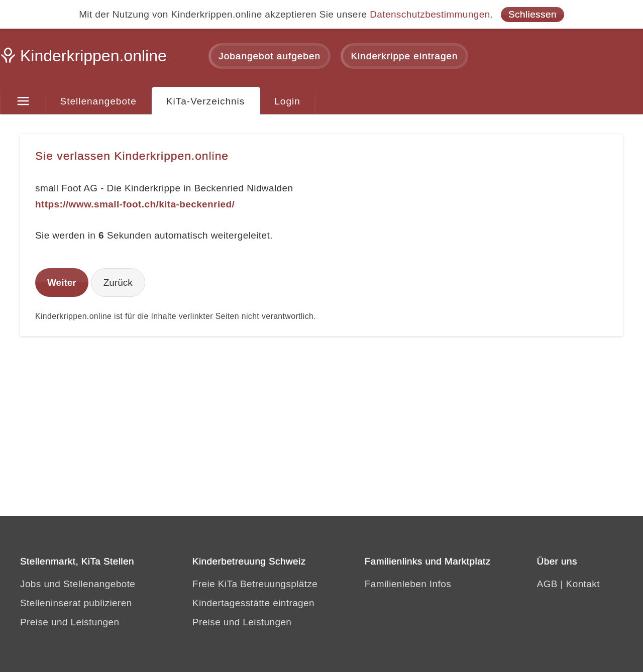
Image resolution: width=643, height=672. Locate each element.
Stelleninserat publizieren (76, 603)
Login (287, 101)
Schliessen (532, 14)
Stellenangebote (98, 101)
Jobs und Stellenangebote (78, 584)
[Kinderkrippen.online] (85, 59)
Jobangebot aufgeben (270, 56)
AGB (547, 584)
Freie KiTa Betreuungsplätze (255, 584)
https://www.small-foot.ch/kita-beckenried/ (135, 204)
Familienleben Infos (408, 584)
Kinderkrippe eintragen (404, 56)
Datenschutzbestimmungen (430, 14)
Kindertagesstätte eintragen (253, 603)
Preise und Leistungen (70, 622)
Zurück (118, 283)
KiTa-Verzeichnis (205, 101)
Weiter (62, 283)
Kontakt (583, 584)
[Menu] (23, 101)
